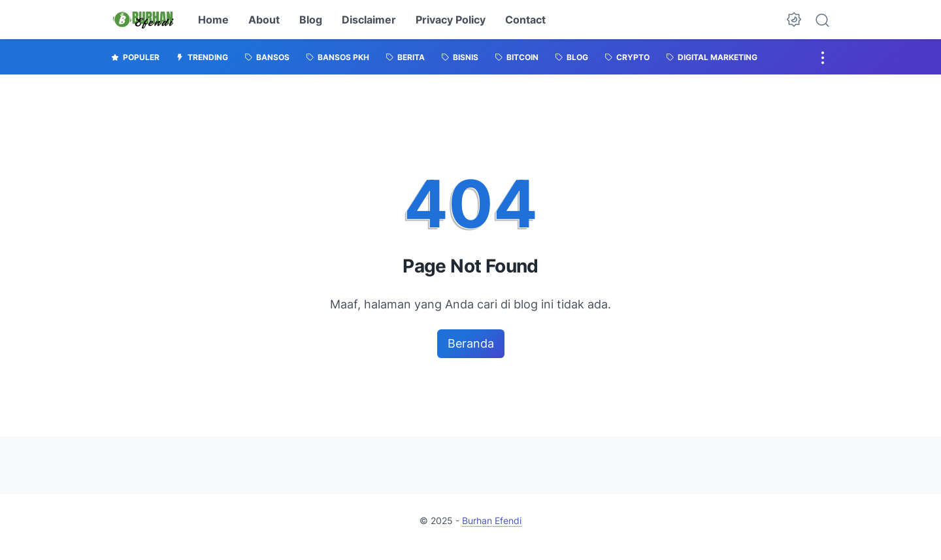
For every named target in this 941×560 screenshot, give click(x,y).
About (264, 20)
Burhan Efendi (492, 520)
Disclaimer (369, 20)
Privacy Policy (451, 20)
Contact (525, 20)
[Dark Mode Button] (794, 20)
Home (213, 20)
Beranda (471, 343)
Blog (311, 20)
